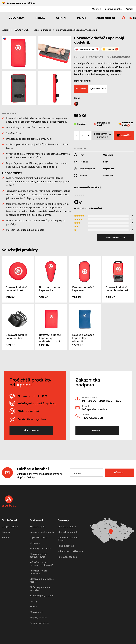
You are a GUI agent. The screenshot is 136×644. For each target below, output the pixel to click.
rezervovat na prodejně (103, 136)
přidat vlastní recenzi (116, 238)
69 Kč (126, 125)
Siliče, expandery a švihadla (40, 589)
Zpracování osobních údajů (68, 539)
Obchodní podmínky (68, 532)
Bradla (33, 607)
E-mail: (78, 473)
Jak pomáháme (106, 18)
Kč (131, 18)
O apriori (97, 9)
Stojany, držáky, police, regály (42, 580)
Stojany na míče (38, 618)
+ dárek (110, 49)
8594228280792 (121, 57)
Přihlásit (119, 473)
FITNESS (40, 18)
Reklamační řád (66, 546)
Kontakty (97, 430)
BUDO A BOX (17, 18)
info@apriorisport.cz (95, 409)
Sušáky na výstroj (39, 623)
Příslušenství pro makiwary (39, 572)
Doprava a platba (113, 9)
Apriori (6, 30)
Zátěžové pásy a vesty (42, 596)
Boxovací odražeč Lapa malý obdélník (76, 30)
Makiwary (35, 543)
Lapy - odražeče (42, 30)
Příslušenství (37, 612)
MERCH (81, 18)
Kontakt (129, 9)
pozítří (101, 125)
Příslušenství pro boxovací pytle (39, 555)
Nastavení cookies (67, 557)
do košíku (124, 136)
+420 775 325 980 (93, 418)
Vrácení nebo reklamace (70, 551)
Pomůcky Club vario (40, 549)
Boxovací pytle (38, 527)
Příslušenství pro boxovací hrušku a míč (41, 564)
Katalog (6, 532)
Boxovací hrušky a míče (42, 532)
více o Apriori (31, 430)
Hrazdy (34, 601)
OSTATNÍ (61, 18)
